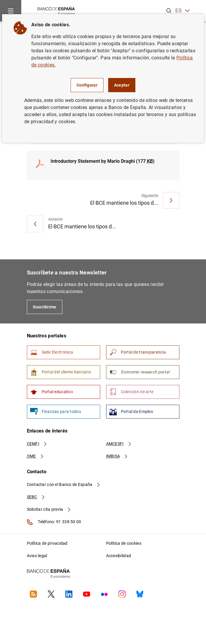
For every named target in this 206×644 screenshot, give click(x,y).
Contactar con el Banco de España (64, 484)
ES (183, 11)
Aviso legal (37, 556)
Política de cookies (124, 543)
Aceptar (122, 85)
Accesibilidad (119, 556)
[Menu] (11, 11)
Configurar (87, 85)
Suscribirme (45, 307)
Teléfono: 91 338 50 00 (54, 522)
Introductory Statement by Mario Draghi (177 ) (103, 161)
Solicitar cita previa (49, 509)
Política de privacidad (47, 543)
